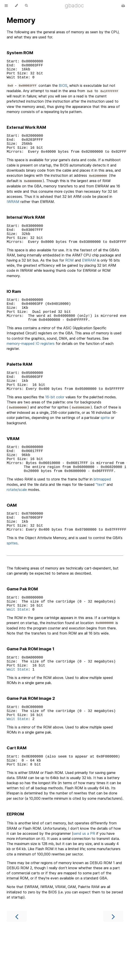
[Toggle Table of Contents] (6, 6)
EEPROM (15, 861)
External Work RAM (26, 132)
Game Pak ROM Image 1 (30, 686)
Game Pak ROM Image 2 (31, 739)
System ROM (20, 53)
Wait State (17, 647)
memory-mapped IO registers (31, 362)
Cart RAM (17, 792)
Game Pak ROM (22, 623)
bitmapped (102, 508)
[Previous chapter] (17, 963)
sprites (12, 577)
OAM (12, 535)
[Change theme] (16, 6)
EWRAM (89, 274)
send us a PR (84, 881)
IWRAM (13, 210)
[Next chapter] (113, 963)
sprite (105, 441)
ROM (69, 274)
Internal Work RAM (26, 226)
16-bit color (55, 420)
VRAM (13, 462)
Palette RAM (19, 383)
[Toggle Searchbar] (26, 6)
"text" (101, 514)
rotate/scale (17, 519)
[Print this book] (123, 6)
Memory (21, 20)
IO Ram (14, 305)
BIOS (63, 90)
